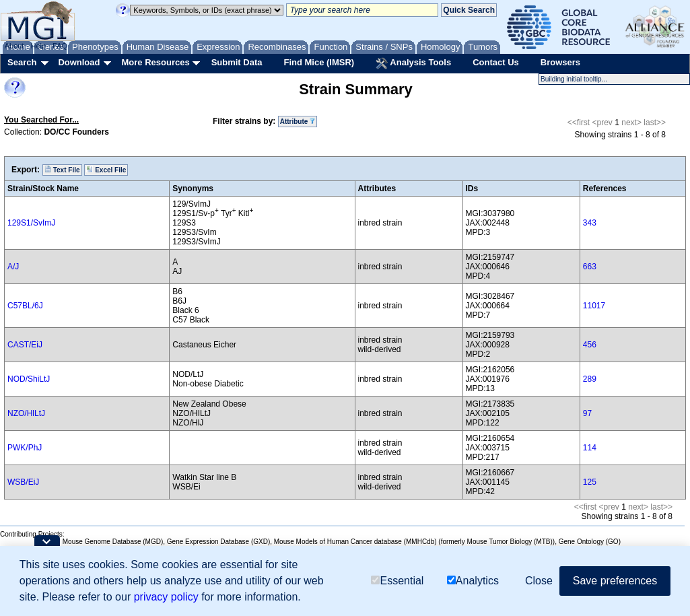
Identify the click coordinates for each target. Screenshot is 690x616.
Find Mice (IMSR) (319, 62)
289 (590, 379)
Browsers (560, 62)
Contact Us (496, 62)
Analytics (473, 581)
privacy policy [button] (166, 597)
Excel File (106, 170)
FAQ (60, 46)
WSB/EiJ (23, 482)
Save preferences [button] (615, 581)
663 (590, 267)
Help (38, 46)
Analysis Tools (413, 63)
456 (590, 345)
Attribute (298, 122)
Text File (62, 170)
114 (590, 448)
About (14, 46)
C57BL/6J (25, 306)
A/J (13, 267)
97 (587, 413)
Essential (397, 581)
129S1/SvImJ (31, 223)
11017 (594, 306)
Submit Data (237, 62)
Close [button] (539, 581)
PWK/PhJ (25, 448)
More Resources (155, 62)
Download (79, 62)
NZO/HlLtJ (26, 413)
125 (590, 482)
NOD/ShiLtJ (29, 379)
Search (22, 62)
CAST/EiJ (25, 345)
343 (590, 223)
